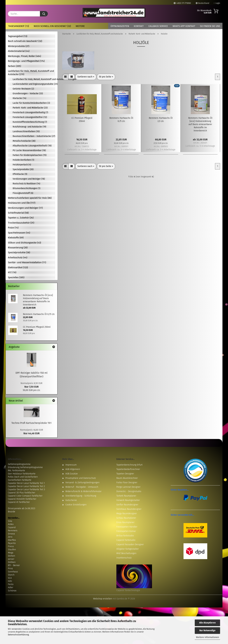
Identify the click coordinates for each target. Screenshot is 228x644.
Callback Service (158, 26)
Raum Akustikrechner (127, 478)
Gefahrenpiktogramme (19, 464)
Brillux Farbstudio (125, 536)
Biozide (12, 512)
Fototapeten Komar (126, 531)
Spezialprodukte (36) (19, 252)
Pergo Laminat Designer (128, 487)
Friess (11, 546)
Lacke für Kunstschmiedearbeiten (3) (31, 103)
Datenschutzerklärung (18, 635)
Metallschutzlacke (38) (24, 141)
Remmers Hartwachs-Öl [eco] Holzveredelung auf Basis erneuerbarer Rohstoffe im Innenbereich (200, 124)
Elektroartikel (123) (18, 267)
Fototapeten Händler (127, 527)
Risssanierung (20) (18, 248)
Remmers (13, 531)
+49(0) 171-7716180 (182, 3)
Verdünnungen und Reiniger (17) (25, 208)
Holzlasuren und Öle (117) (22, 203)
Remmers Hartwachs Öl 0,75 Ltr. (121, 120)
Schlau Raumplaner (126, 518)
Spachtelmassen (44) (19, 233)
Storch (11, 575)
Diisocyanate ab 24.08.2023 (22, 508)
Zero (10, 537)
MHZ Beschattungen (126, 553)
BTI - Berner (14, 565)
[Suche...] (44, 14)
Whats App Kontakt (184, 26)
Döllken (12, 562)
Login (217, 3)
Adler (11, 587)
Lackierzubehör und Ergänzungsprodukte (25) (34, 84)
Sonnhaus (13, 572)
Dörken (11, 556)
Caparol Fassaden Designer (130, 544)
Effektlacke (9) (20, 174)
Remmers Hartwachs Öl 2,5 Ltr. (161, 120)
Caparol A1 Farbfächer (19, 502)
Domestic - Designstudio (129, 491)
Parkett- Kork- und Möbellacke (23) (30, 108)
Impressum (71, 465)
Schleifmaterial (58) (18, 213)
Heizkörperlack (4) (22, 165)
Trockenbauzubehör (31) (21, 223)
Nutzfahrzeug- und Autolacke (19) (29, 127)
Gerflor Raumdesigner (127, 505)
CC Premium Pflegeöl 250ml (82, 120)
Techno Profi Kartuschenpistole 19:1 (31, 423)
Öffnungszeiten (120, 26)
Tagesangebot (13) (19, 26)
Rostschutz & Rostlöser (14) (26, 184)
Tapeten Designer (125, 474)
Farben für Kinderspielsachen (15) (30, 155)
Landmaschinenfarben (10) (26, 131)
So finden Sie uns (210, 26)
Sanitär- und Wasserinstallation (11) (27, 262)
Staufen (12, 550)
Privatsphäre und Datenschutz (81, 478)
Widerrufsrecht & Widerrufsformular (83, 491)
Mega (11, 553)
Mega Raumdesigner (127, 514)
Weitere (80, 26)
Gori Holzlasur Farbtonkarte (22, 474)
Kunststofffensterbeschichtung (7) (30, 122)
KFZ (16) (12, 272)
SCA (10, 578)
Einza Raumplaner (125, 522)
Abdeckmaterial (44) (19, 51)
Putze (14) (13, 228)
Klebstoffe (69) (16, 238)
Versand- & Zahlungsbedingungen (82, 483)
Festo (11, 584)
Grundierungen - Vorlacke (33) (28, 94)
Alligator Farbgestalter (128, 549)
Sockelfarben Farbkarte (20, 480)
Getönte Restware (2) (23, 89)
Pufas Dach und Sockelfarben (23, 477)
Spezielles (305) (16, 277)
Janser (11, 559)
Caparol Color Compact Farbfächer (25, 496)
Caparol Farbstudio (126, 540)
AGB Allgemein (73, 469)
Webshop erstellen (103, 599)
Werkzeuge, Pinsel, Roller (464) (24, 56)
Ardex (11, 524)
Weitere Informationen (207, 637)
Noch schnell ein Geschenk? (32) (52, 26)
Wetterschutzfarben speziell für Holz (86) (30, 198)
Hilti (10, 581)
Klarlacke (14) (19, 98)
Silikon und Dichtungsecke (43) (24, 243)
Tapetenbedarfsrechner (128, 469)
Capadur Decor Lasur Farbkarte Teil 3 (26, 489)
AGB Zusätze (72, 474)
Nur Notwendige (207, 630)
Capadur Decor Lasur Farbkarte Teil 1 (26, 483)
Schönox (12, 591)
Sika (10, 521)
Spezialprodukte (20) (23, 169)
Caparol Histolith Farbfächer (22, 499)
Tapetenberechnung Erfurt (129, 465)
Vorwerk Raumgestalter (128, 500)
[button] (65, 77)
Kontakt (139, 26)
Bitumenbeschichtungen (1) (27, 188)
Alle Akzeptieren (207, 623)
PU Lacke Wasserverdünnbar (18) (29, 150)
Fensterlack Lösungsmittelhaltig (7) (30, 112)
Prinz (10, 569)
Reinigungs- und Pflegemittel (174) (26, 61)
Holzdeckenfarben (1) (23, 160)
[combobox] (86, 77)
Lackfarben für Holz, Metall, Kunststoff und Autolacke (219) (31, 73)
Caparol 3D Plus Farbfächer (22, 493)
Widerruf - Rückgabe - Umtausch (82, 487)
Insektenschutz (124, 558)
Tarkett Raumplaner (126, 496)
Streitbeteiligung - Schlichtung (81, 496)
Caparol (12, 527)
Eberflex (12, 540)
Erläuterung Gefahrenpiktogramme (25, 467)
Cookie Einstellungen (76, 505)
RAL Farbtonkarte (16, 471)
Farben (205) (14, 66)
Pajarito (12, 543)
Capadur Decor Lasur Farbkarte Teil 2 (26, 486)
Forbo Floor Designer (127, 483)
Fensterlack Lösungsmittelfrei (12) (30, 117)
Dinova (11, 534)
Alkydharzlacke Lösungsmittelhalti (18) (32, 146)
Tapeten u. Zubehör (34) (21, 218)
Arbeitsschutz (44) (18, 258)
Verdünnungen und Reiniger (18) (29, 179)
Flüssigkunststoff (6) (23, 193)
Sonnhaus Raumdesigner (129, 509)
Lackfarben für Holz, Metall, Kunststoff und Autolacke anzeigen (34, 79)
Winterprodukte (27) (19, 46)
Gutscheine (71, 500)
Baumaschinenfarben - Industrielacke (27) (34, 136)
